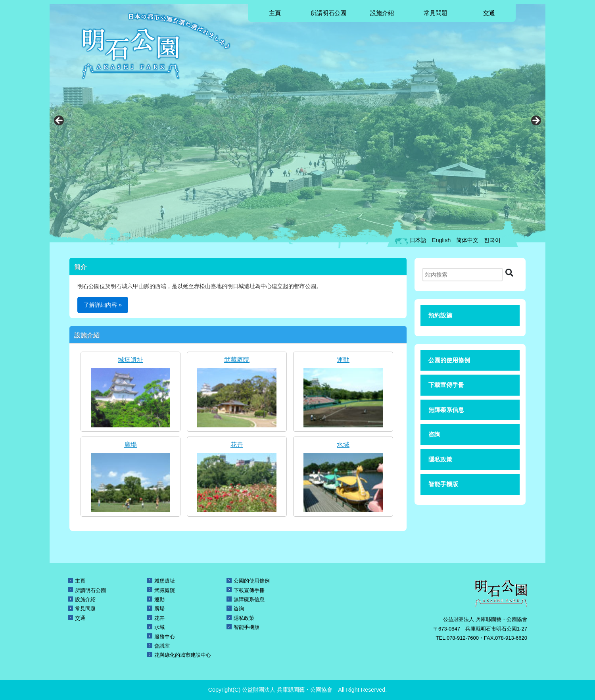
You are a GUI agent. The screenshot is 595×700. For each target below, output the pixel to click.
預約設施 (440, 315)
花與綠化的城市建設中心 (183, 655)
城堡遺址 (131, 360)
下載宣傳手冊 (446, 385)
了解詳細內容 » (103, 305)
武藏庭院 (237, 360)
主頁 (275, 13)
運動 (343, 360)
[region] (297, 123)
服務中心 (165, 637)
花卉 (237, 445)
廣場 (131, 445)
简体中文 (467, 240)
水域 (343, 445)
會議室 (162, 646)
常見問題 (436, 13)
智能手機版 (443, 484)
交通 (489, 13)
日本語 (418, 240)
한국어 (492, 240)
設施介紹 (382, 13)
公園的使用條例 (449, 360)
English (441, 240)
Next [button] (535, 121)
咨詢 (434, 434)
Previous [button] (59, 121)
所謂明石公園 (328, 13)
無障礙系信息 (446, 410)
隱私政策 (440, 459)
